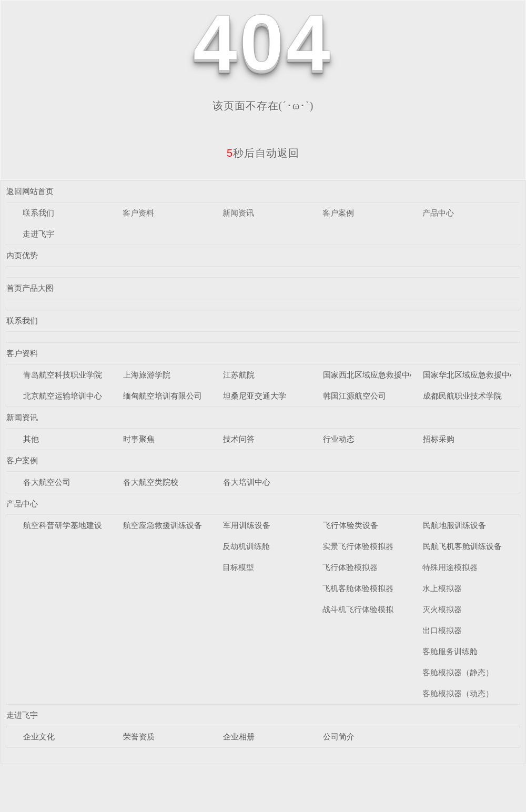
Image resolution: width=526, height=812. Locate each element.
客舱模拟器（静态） (458, 672)
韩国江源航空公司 (355, 396)
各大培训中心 (247, 482)
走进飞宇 (38, 234)
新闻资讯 (238, 213)
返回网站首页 (30, 191)
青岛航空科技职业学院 (63, 375)
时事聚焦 (139, 439)
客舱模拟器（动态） (458, 693)
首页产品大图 (30, 288)
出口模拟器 (442, 630)
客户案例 (338, 213)
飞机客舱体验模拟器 (358, 588)
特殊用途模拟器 (450, 567)
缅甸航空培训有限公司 (163, 396)
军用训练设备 (247, 525)
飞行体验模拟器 (350, 567)
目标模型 (238, 567)
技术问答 (239, 439)
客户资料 (138, 213)
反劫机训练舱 (246, 546)
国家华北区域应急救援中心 (470, 375)
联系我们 (38, 213)
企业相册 (239, 737)
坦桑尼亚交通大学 (255, 396)
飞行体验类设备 (351, 525)
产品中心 (438, 213)
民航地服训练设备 (454, 525)
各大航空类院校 (151, 482)
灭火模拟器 (442, 609)
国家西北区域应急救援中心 (370, 375)
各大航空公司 (47, 482)
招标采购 (439, 439)
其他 (31, 439)
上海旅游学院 (147, 375)
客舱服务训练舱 (450, 651)
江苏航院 (239, 375)
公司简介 (339, 737)
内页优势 (22, 255)
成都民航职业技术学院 (462, 396)
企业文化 (39, 737)
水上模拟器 (442, 588)
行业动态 (339, 439)
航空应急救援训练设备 (163, 525)
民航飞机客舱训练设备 (462, 546)
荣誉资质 (139, 737)
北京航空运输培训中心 (63, 396)
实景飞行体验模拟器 (358, 546)
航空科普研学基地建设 (63, 525)
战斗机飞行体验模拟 (358, 609)
